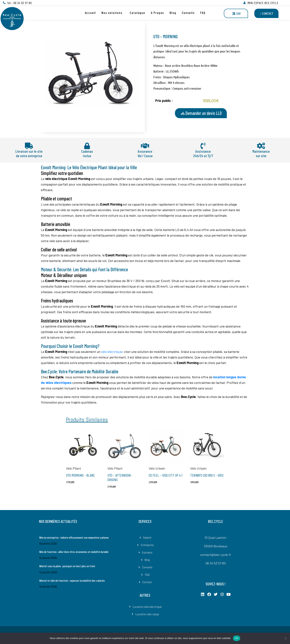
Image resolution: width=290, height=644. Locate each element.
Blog (173, 13)
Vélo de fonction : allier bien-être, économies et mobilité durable (74, 552)
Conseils (188, 13)
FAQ (203, 13)
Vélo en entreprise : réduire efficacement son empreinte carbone (74, 537)
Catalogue (137, 13)
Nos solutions (112, 13)
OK (237, 638)
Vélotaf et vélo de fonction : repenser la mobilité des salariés (72, 580)
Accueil (90, 13)
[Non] (285, 638)
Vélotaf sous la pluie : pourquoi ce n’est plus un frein (67, 566)
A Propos (157, 13)
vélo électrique (112, 352)
